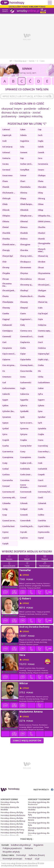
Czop (5, 515)
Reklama (29, 848)
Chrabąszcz (25, 262)
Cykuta (41, 405)
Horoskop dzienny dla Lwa (12, 827)
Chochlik (6, 233)
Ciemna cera (26, 331)
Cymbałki (24, 411)
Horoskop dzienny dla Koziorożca (10, 803)
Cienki (41, 336)
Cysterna (24, 428)
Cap (40, 129)
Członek (24, 503)
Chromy (6, 267)
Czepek (41, 474)
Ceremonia (43, 164)
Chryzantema (44, 273)
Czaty (5, 463)
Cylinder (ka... (8, 411)
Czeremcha (7, 480)
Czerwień (42, 486)
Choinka (6, 239)
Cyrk (40, 423)
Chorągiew (25, 244)
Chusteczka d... (27, 296)
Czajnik (6, 440)
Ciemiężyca (7, 331)
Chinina (24, 193)
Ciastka (6, 313)
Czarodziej (43, 446)
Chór (4, 262)
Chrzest (41, 279)
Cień (4, 342)
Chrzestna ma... (7, 285)
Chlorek (6, 210)
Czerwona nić (8, 492)
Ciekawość (7, 325)
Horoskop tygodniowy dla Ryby (39, 814)
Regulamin (38, 845)
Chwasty (24, 302)
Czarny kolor (26, 446)
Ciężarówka (25, 359)
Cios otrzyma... (9, 365)
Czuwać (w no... (9, 520)
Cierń (40, 342)
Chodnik (24, 233)
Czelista (6, 474)
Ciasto (23, 313)
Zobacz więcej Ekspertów (27, 741)
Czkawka (6, 503)
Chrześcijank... (9, 290)
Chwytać (24, 308)
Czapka (23, 440)
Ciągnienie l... (26, 319)
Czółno (41, 515)
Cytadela (42, 428)
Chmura (24, 227)
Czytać (41, 538)
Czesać (23, 497)
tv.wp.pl (29, 859)
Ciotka (41, 365)
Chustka (41, 296)
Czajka (41, 434)
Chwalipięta (8, 302)
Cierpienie (7, 348)
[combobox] (27, 96)
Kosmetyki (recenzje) (12, 859)
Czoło (40, 509)
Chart (23, 181)
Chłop (40, 210)
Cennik (41, 152)
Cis (4, 371)
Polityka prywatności (12, 848)
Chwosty (6, 308)
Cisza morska (26, 371)
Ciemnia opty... (44, 331)
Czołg (5, 509)
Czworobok (25, 520)
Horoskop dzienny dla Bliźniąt (13, 821)
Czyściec (24, 538)
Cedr (5, 141)
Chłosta (6, 221)
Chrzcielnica (26, 279)
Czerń (41, 480)
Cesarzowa (7, 175)
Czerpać (6, 486)
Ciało (40, 308)
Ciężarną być (44, 354)
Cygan (5, 400)
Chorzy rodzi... (27, 256)
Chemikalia (25, 187)
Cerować (6, 170)
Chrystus (24, 273)
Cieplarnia (25, 342)
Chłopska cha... (44, 216)
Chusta (5, 296)
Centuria (6, 158)
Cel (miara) (7, 147)
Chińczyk (6, 198)
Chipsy (23, 198)
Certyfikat (25, 170)
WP (11, 61)
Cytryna (24, 434)
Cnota (23, 377)
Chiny (40, 193)
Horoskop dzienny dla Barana (13, 815)
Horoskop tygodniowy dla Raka (39, 834)
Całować (6, 129)
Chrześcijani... (44, 285)
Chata (41, 181)
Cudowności (26, 382)
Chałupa (42, 175)
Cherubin (42, 187)
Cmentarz (7, 377)
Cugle (23, 388)
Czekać (5, 469)
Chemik (6, 187)
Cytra (5, 434)
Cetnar (23, 175)
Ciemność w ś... (27, 336)
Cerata (5, 164)
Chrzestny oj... (26, 285)
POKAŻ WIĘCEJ (27, 839)
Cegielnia (25, 141)
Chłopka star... (26, 216)
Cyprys (5, 423)
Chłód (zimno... (45, 221)
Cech (40, 135)
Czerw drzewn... (24, 486)
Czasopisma (8, 457)
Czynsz (5, 532)
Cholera (24, 239)
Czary (23, 451)
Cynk (22, 417)
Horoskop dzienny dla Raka (12, 824)
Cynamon (7, 417)
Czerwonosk (26, 492)
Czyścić (6, 538)
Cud (4, 382)
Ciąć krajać (43, 313)
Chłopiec (6, 216)
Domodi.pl (21, 855)
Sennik (32, 61)
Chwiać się (43, 302)
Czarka (5, 446)
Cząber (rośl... (26, 463)
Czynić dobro (44, 526)
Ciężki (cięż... (43, 359)
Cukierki (6, 394)
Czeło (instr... (26, 474)
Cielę (22, 325)
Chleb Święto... (27, 204)
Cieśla (23, 348)
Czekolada (25, 469)
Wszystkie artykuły (11, 852)
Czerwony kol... (45, 492)
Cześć (40, 497)
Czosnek (24, 515)
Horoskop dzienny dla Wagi (12, 833)
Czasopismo (26, 457)
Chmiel (5, 227)
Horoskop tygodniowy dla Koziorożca (39, 803)
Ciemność (7, 336)
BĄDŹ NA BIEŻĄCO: (43, 790)
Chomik (41, 239)
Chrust (41, 267)
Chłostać (24, 221)
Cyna (40, 411)
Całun (23, 129)
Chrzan (6, 279)
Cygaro (41, 400)
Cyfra (40, 394)
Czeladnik (42, 469)
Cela (22, 147)
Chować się (43, 256)
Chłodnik (24, 210)
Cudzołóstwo (44, 382)
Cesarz (41, 170)
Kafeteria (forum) (37, 855)
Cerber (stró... (26, 164)
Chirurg (41, 198)
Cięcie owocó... (9, 354)
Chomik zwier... (9, 244)
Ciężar (23, 354)
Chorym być (8, 256)
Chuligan (42, 290)
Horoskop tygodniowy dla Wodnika (39, 808)
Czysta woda (44, 532)
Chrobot (42, 262)
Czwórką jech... (27, 526)
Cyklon (5, 405)
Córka (41, 377)
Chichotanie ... (9, 193)
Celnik (41, 147)
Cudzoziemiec (9, 388)
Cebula (23, 135)
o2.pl (37, 859)
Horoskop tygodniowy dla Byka (39, 824)
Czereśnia (25, 480)
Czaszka (42, 457)
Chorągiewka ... (44, 244)
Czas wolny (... (44, 451)
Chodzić (41, 233)
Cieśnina (42, 348)
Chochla (42, 227)
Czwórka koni (8, 526)
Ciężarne (6, 359)
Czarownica (8, 451)
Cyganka (24, 400)
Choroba (24, 250)
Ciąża (40, 319)
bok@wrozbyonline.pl (21, 845)
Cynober (42, 417)
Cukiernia (25, 394)
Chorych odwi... (42, 250)
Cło (39, 371)
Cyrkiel (5, 428)
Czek (40, 463)
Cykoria (24, 405)
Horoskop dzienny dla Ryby (12, 812)
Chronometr (26, 267)
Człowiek (42, 503)
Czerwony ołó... (9, 497)
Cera (40, 158)
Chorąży (6, 250)
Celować (6, 152)
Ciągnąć (6, 319)
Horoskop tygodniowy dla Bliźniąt (39, 829)
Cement (24, 152)
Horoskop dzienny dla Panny (12, 830)
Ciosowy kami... (27, 365)
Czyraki (24, 532)
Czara (41, 440)
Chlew (41, 204)
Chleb (5, 204)
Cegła (41, 141)
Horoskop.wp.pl (21, 61)
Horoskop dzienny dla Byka (12, 818)
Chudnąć (24, 290)
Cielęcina (42, 325)
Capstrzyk (7, 135)
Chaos (5, 181)
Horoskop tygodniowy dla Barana (39, 819)
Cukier (41, 388)
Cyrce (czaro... (27, 423)
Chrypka (6, 273)
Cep (22, 158)
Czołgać (24, 509)
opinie (26, 575)
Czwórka (42, 520)
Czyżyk (5, 543)
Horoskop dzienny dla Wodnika (10, 808)
